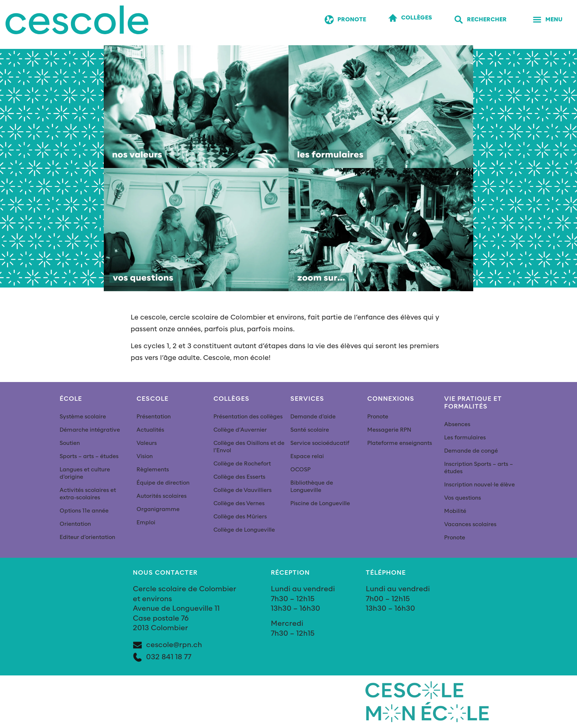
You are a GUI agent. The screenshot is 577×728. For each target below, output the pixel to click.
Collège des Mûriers (240, 517)
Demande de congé (471, 451)
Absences (457, 424)
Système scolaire (83, 417)
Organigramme (158, 509)
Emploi (146, 523)
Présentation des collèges (248, 417)
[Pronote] (345, 20)
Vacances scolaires (470, 524)
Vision (145, 456)
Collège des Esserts (239, 477)
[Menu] (547, 20)
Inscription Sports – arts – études (479, 468)
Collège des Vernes (239, 504)
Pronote (378, 417)
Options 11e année (84, 511)
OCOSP (300, 470)
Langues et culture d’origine (85, 473)
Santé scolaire (310, 430)
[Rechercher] (480, 20)
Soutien (70, 443)
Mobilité (455, 511)
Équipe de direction (163, 483)
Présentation (154, 417)
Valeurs (147, 443)
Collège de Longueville (244, 530)
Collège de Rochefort (242, 464)
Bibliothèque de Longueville (312, 487)
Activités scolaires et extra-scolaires (88, 494)
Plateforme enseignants (400, 443)
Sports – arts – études (89, 456)
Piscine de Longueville (320, 504)
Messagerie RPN (389, 430)
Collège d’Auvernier (240, 430)
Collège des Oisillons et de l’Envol (249, 447)
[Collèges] (410, 18)
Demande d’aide (313, 417)
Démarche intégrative (90, 430)
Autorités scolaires (162, 496)
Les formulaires (465, 438)
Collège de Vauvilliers (243, 490)
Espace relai (307, 456)
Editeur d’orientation (87, 537)
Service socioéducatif (320, 443)
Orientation (75, 524)
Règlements (153, 470)
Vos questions (463, 498)
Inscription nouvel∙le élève (479, 485)
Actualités (150, 430)
